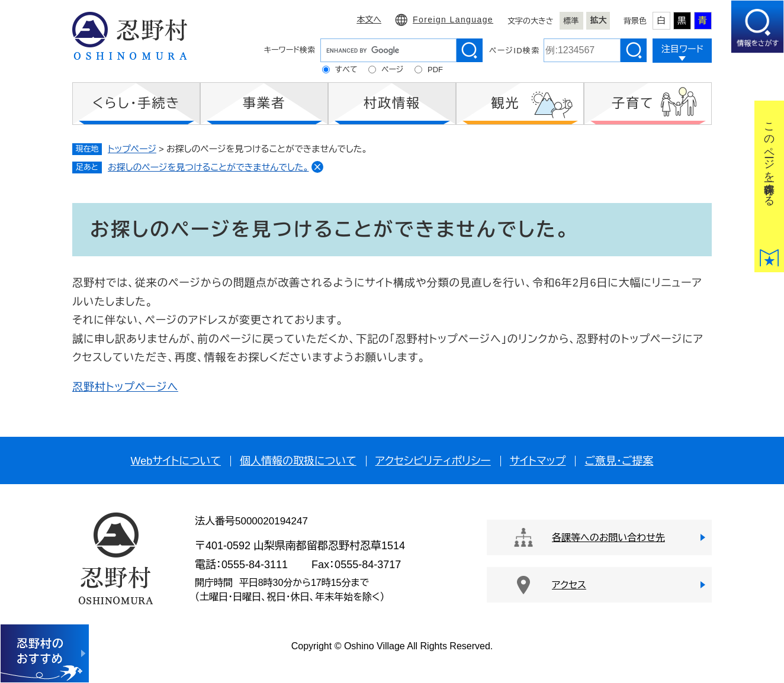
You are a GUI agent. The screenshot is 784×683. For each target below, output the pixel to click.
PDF (435, 70)
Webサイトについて (176, 461)
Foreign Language (453, 20)
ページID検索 (514, 51)
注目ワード (682, 49)
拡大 (599, 20)
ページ (392, 70)
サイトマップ (538, 461)
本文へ (369, 20)
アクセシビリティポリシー (433, 461)
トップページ (132, 149)
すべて (346, 70)
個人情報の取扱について (298, 461)
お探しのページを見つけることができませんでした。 (208, 167)
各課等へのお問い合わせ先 (608, 538)
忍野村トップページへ (125, 387)
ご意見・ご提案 (619, 461)
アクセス (569, 585)
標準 (571, 21)
